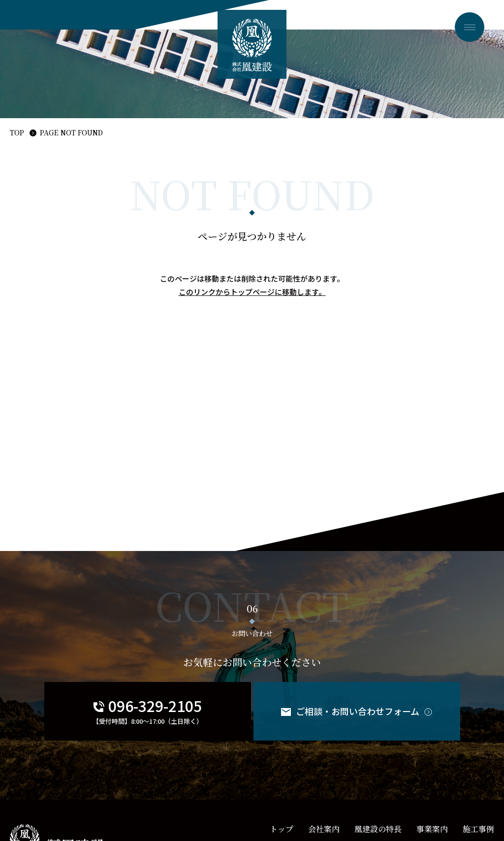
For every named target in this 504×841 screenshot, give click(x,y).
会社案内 (324, 829)
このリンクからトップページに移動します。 (252, 292)
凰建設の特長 (378, 829)
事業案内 (432, 829)
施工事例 (478, 829)
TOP (17, 132)
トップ (282, 829)
